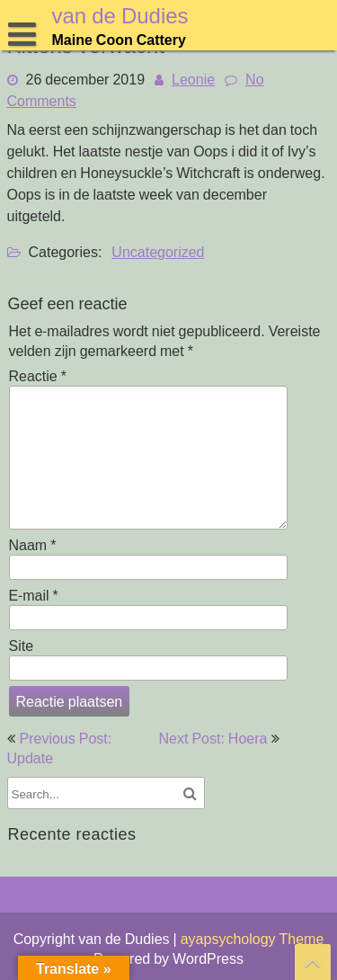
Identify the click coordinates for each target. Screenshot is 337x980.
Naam (33, 545)
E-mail (34, 595)
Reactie (38, 376)
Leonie (193, 79)
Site (22, 646)
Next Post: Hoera (213, 738)
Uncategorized (158, 252)
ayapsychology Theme (253, 939)
